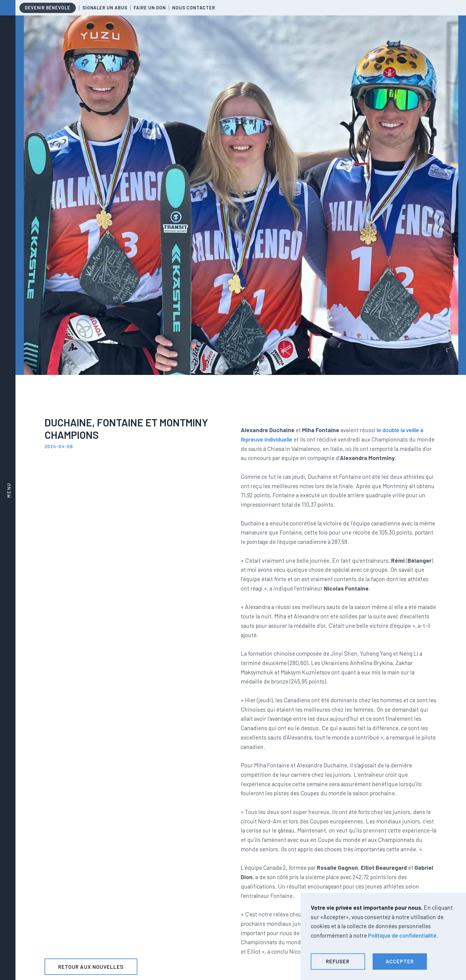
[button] (338, 962)
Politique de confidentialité (402, 935)
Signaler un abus (105, 8)
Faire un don (150, 8)
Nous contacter (194, 8)
